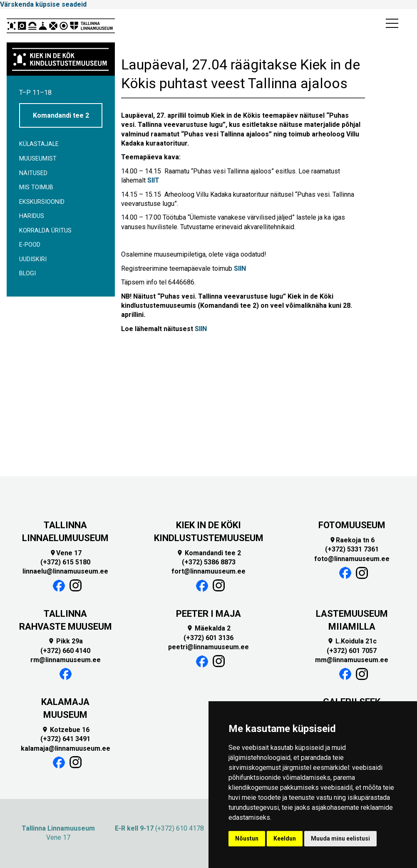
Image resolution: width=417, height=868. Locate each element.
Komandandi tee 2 (61, 115)
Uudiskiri (33, 259)
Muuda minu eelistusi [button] (340, 838)
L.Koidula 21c (352, 641)
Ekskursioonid (42, 202)
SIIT (153, 180)
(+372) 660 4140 (65, 651)
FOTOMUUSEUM (352, 525)
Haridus (32, 216)
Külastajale (39, 144)
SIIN (240, 268)
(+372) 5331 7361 (352, 549)
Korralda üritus (45, 231)
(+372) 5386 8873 (209, 562)
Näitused (33, 173)
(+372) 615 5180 (65, 562)
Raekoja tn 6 (352, 540)
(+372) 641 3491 (65, 739)
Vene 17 (66, 553)
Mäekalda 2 (208, 628)
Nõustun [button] (247, 838)
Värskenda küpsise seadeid (43, 4)
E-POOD (30, 245)
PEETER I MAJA (208, 614)
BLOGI (27, 273)
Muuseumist (38, 159)
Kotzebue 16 (66, 730)
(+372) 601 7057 (352, 651)
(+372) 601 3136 (208, 638)
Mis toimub (36, 187)
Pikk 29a (65, 641)
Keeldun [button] (285, 838)
